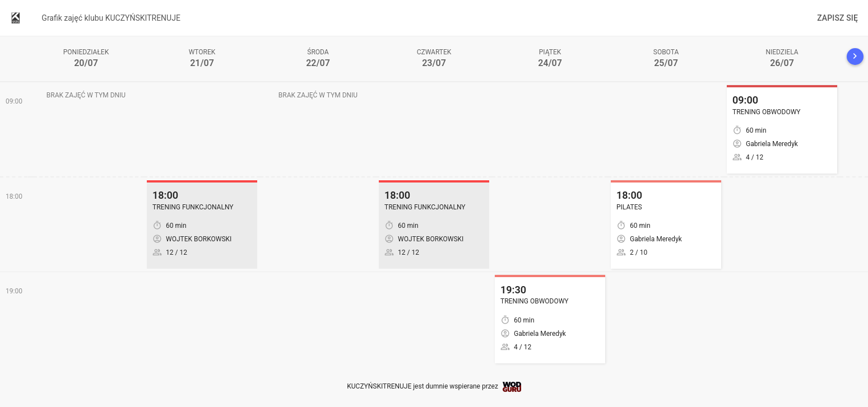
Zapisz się (837, 18)
